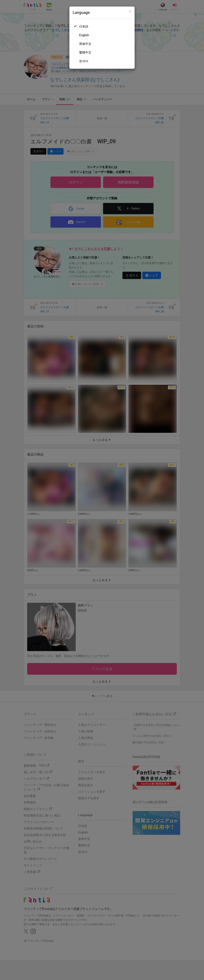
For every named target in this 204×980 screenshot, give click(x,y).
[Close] (130, 12)
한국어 (84, 61)
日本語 (84, 26)
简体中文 (85, 44)
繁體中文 (85, 52)
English (84, 35)
